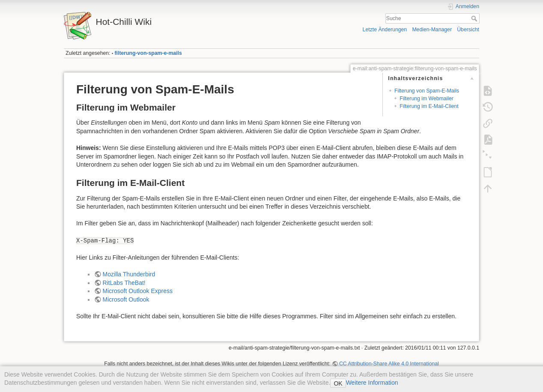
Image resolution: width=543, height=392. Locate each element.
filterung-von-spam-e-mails (148, 53)
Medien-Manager (432, 30)
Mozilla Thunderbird (129, 274)
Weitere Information (372, 383)
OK (338, 383)
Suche (475, 18)
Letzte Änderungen (385, 30)
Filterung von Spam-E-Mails (427, 91)
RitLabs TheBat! (124, 283)
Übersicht (468, 30)
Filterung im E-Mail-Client (429, 106)
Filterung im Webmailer (427, 99)
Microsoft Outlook (126, 299)
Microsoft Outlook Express (138, 291)
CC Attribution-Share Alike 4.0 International (389, 364)
